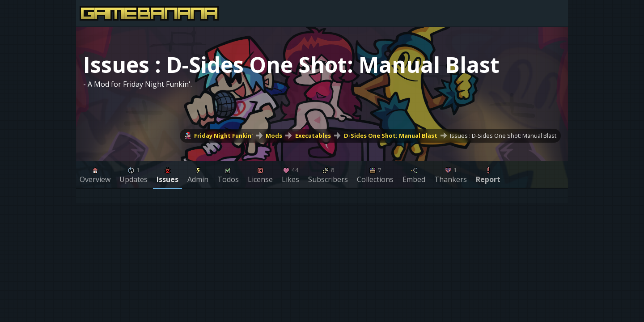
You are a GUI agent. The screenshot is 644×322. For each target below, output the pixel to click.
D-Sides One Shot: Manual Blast (391, 136)
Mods (274, 136)
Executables (313, 136)
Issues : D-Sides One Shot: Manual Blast (503, 136)
